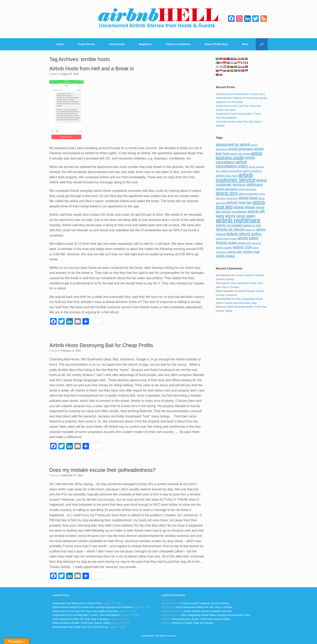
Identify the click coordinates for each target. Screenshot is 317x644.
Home (60, 44)
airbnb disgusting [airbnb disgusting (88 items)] (249, 194)
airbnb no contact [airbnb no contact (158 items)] (229, 225)
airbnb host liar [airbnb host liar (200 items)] (239, 202)
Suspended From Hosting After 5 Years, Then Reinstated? (86, 615)
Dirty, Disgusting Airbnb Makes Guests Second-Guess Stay (216, 615)
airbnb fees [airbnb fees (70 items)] (232, 198)
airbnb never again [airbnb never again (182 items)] (240, 216)
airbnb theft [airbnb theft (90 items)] (244, 243)
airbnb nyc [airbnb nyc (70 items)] (250, 230)
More (245, 44)
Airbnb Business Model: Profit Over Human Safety (81, 623)
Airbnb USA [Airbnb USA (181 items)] (242, 247)
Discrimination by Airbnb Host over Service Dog (80, 627)
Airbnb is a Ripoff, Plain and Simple (192, 623)
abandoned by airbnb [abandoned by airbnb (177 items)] (233, 145)
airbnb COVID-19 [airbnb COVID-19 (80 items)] (252, 171)
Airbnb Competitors (178, 44)
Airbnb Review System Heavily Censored (208, 611)
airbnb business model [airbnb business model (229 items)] (239, 155)
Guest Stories (86, 44)
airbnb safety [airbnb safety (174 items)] (248, 238)
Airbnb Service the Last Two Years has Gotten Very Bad (85, 611)
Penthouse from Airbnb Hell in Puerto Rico (240, 94)
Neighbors (145, 44)
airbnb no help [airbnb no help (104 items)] (252, 225)
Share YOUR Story (216, 44)
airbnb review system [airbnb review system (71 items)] (226, 239)
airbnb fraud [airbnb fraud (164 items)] (248, 198)
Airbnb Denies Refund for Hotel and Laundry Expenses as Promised (92, 607)
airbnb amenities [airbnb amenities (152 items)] (241, 149)
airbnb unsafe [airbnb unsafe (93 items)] (224, 248)
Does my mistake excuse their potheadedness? (102, 470)
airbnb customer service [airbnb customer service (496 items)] (236, 177)
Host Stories (117, 44)
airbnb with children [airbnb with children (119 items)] (240, 252)
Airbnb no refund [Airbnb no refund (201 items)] (230, 229)
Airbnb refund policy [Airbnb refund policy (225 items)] (244, 234)
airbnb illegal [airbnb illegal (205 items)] (244, 207)
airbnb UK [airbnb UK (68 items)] (257, 243)
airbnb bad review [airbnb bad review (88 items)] (240, 154)
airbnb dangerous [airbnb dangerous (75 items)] (247, 189)
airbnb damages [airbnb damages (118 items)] (227, 189)
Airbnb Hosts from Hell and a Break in (92, 69)
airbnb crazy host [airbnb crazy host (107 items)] (227, 176)
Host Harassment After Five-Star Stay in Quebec (81, 619)
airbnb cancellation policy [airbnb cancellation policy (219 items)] (232, 164)
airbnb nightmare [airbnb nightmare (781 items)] (238, 220)
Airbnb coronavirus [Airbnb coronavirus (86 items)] (231, 171)
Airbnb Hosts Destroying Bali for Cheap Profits (101, 345)
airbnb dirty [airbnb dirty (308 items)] (227, 193)
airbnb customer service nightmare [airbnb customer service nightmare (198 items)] (241, 182)
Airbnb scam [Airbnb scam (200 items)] (226, 243)
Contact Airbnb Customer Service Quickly (205, 603)
